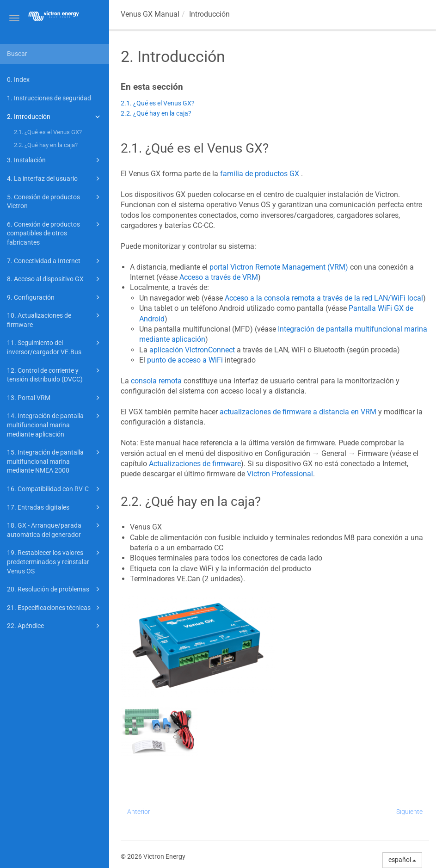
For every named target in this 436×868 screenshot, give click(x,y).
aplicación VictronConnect (192, 350)
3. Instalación (55, 160)
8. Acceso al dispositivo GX (55, 279)
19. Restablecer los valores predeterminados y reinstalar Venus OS (55, 561)
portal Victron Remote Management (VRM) (279, 267)
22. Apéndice (55, 626)
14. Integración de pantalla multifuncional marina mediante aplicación (55, 424)
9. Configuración (55, 297)
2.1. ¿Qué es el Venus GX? (48, 132)
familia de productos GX (260, 174)
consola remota (156, 381)
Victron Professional (280, 474)
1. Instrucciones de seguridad (49, 98)
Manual (150, 14)
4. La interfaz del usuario (55, 179)
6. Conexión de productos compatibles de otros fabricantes (55, 233)
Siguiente (409, 812)
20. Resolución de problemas (55, 589)
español (402, 860)
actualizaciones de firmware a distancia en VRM (298, 412)
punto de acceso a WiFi (185, 360)
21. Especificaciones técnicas (55, 608)
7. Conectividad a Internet (55, 261)
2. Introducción (55, 117)
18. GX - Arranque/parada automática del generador (55, 529)
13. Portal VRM (55, 398)
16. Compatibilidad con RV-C (55, 489)
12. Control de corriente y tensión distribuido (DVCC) (55, 374)
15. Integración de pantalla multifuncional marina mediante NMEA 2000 (55, 461)
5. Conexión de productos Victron (55, 201)
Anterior (139, 812)
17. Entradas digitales (55, 507)
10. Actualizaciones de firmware (55, 319)
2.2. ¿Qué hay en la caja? (46, 145)
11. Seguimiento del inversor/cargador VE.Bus (55, 347)
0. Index (18, 80)
